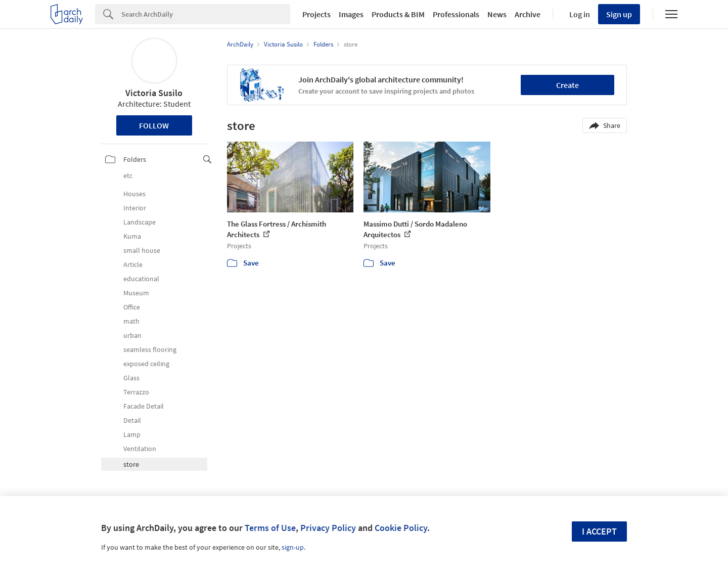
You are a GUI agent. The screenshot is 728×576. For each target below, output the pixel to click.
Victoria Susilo (154, 93)
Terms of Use (270, 528)
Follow (154, 125)
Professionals (456, 14)
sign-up (293, 547)
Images (351, 14)
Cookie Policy (401, 528)
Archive (528, 14)
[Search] (206, 14)
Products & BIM (398, 14)
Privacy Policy (328, 528)
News (497, 14)
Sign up (619, 14)
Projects (316, 14)
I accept (599, 531)
